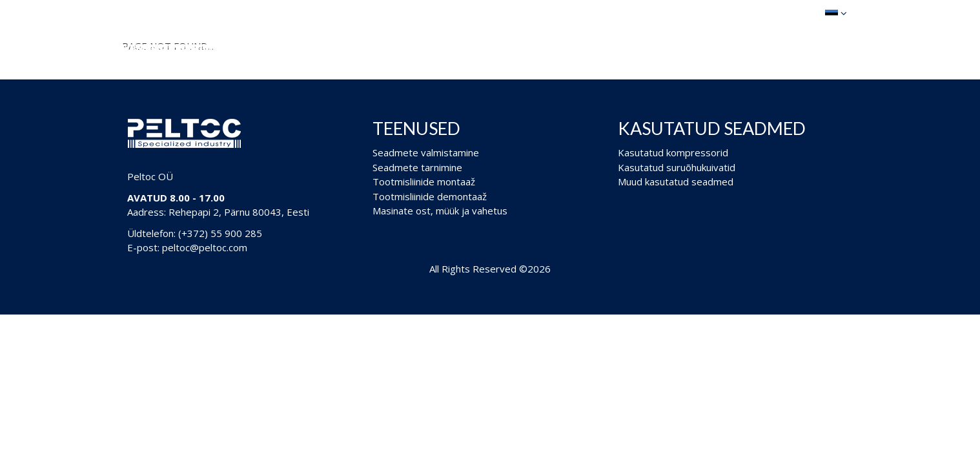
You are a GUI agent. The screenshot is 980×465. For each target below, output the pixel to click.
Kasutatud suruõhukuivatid (677, 167)
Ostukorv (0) (771, 13)
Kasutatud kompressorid (673, 152)
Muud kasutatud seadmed (676, 181)
